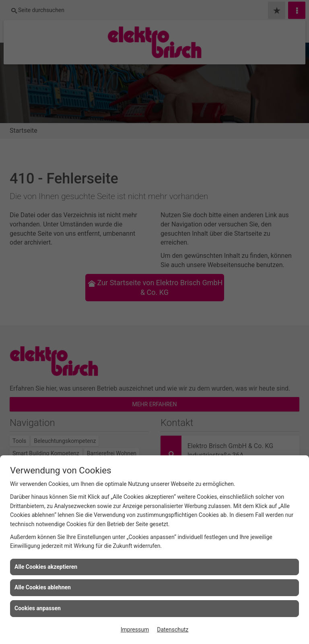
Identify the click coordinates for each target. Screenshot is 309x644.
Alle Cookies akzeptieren (46, 567)
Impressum (135, 630)
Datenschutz (173, 630)
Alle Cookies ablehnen (43, 587)
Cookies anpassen (38, 608)
